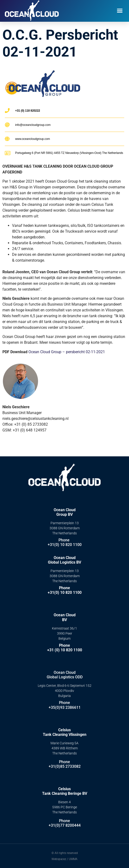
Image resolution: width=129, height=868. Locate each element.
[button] (120, 11)
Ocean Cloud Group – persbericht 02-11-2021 (67, 352)
